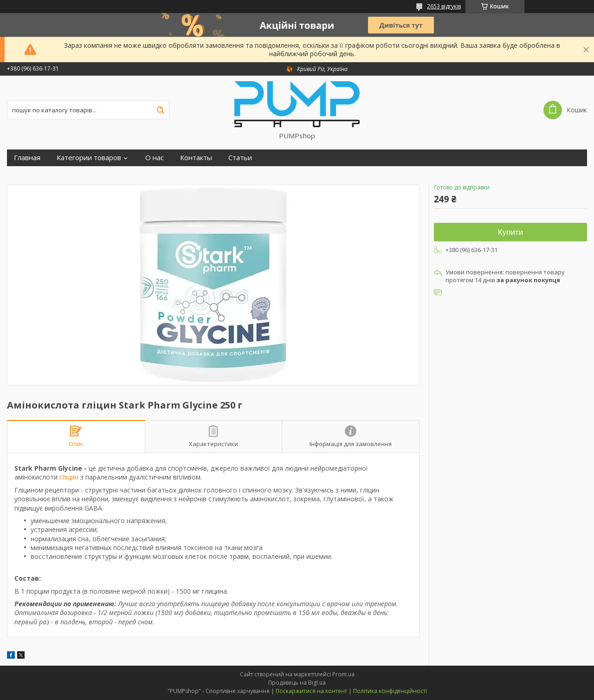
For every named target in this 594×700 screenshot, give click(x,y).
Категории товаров (89, 158)
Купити (510, 232)
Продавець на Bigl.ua (297, 683)
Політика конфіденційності (390, 691)
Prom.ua (343, 674)
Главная (27, 158)
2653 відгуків (444, 6)
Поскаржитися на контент (311, 691)
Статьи (240, 158)
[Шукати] (160, 110)
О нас (155, 158)
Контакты (196, 158)
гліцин (69, 477)
